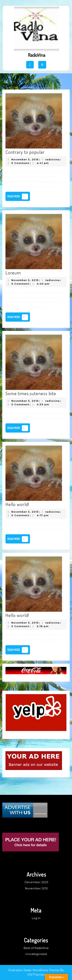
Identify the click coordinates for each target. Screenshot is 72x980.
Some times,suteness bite (31, 393)
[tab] (30, 65)
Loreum (13, 273)
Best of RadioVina (36, 948)
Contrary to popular (25, 152)
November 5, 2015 (25, 159)
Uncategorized (36, 954)
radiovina (52, 159)
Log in (36, 918)
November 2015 (36, 888)
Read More (19, 197)
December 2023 (36, 882)
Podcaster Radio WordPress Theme (34, 970)
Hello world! (17, 504)
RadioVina (37, 55)
